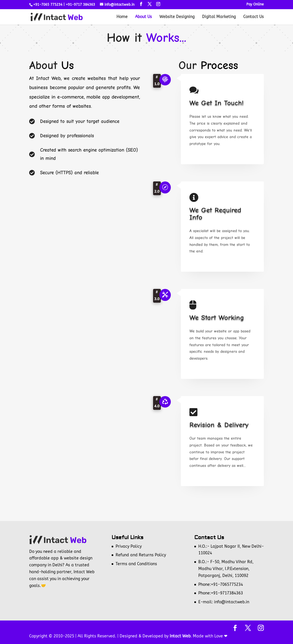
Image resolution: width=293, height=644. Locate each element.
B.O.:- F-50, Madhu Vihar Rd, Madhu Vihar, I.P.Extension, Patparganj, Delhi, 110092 (226, 569)
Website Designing (177, 17)
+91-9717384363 (227, 593)
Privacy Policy (129, 546)
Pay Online (255, 4)
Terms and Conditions (136, 564)
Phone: (205, 585)
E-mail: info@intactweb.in (224, 602)
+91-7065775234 (227, 585)
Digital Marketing (219, 17)
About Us (143, 17)
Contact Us (254, 17)
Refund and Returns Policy (141, 555)
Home (122, 17)
